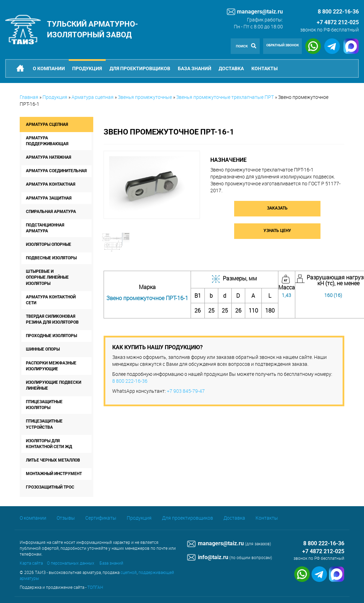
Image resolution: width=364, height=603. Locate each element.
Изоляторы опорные (49, 244)
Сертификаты (101, 518)
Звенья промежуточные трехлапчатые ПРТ (225, 97)
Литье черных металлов (53, 460)
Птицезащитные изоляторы (44, 405)
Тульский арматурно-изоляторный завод (93, 29)
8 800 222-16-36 (130, 381)
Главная (29, 97)
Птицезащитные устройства (44, 424)
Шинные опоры (43, 349)
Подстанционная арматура (45, 228)
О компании (49, 68)
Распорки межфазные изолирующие (51, 366)
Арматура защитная (49, 198)
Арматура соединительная (56, 171)
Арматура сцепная (93, 97)
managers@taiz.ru (255, 12)
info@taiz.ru (208, 557)
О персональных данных (71, 563)
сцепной (129, 572)
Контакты (265, 68)
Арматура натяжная (49, 157)
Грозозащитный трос (50, 487)
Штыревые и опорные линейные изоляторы (47, 277)
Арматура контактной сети (51, 300)
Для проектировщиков (140, 68)
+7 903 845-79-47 (186, 391)
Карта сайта (31, 563)
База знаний (195, 68)
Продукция (87, 68)
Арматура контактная (51, 184)
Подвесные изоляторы (51, 258)
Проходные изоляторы (51, 336)
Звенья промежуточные (145, 97)
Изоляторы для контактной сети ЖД (49, 444)
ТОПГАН (95, 587)
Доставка (231, 68)
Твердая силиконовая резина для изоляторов (52, 319)
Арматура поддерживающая (47, 141)
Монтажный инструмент (54, 474)
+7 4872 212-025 (338, 22)
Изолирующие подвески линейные (54, 385)
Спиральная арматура (51, 212)
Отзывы (66, 518)
